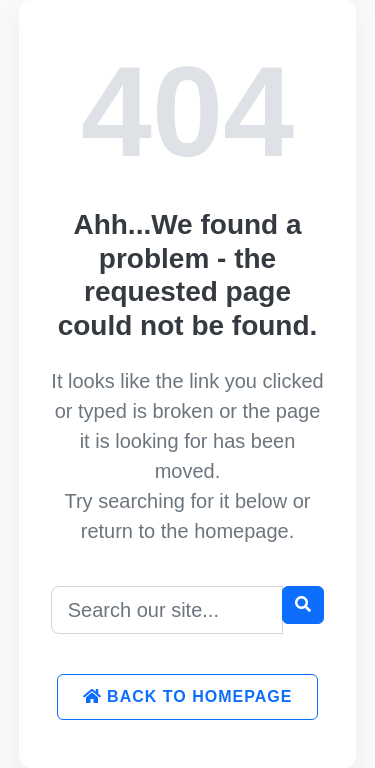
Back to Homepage (188, 696)
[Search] (167, 610)
